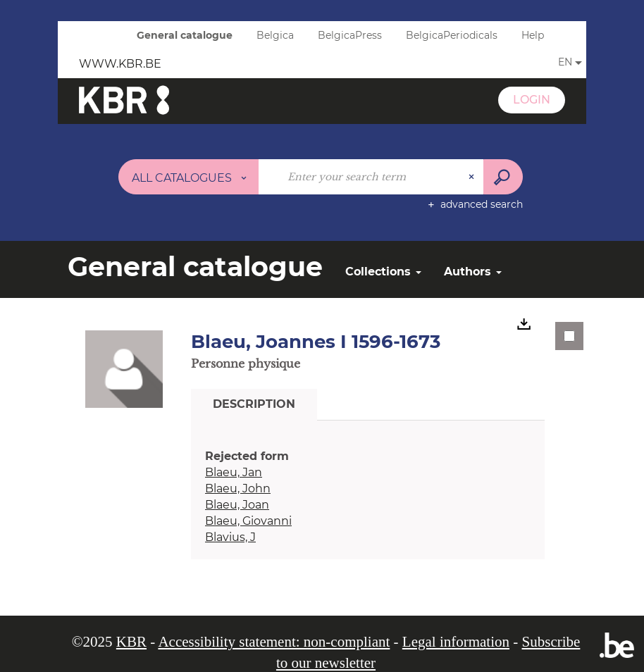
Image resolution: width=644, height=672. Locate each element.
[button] (124, 368)
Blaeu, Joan (237, 505)
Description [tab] (254, 404)
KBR (131, 642)
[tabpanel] (368, 497)
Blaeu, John (238, 489)
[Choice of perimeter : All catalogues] (189, 177)
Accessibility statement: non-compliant (274, 642)
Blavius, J (230, 537)
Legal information (456, 642)
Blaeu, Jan (234, 472)
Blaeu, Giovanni (248, 521)
